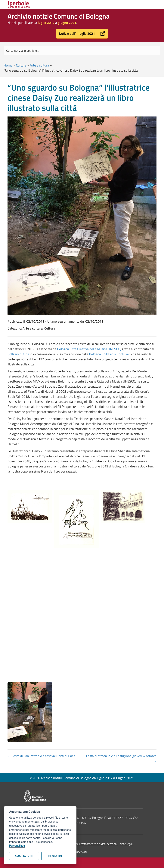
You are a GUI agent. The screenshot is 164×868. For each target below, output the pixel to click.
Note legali (126, 844)
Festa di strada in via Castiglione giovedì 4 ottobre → (121, 758)
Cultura (21, 65)
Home (8, 65)
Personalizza (17, 846)
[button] (82, 34)
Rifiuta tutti (56, 856)
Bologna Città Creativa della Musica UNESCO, (89, 349)
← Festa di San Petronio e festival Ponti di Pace (41, 756)
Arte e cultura (39, 65)
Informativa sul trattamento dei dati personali (90, 844)
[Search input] (82, 51)
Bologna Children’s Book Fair (109, 354)
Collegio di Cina (18, 354)
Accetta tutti (24, 856)
